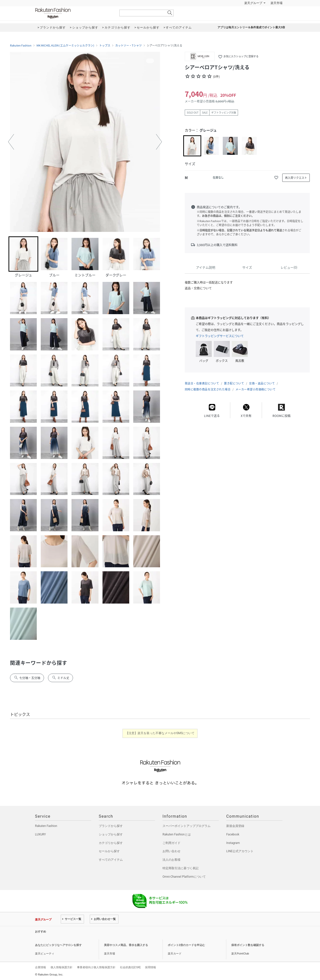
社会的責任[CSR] (130, 967)
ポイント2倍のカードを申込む (186, 945)
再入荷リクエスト (296, 178)
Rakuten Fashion (74, 13)
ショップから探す (111, 834)
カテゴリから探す (111, 843)
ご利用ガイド (171, 843)
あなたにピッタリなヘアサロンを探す (58, 945)
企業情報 (40, 967)
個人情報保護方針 (61, 967)
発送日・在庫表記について (202, 383)
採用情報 (150, 967)
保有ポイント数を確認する (248, 945)
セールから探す (109, 851)
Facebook (233, 834)
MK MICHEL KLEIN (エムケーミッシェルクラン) (65, 46)
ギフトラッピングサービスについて (220, 336)
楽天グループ (253, 3)
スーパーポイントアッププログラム (186, 826)
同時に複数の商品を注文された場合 (208, 389)
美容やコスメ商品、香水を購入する (126, 945)
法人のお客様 (171, 860)
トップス (105, 46)
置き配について (234, 383)
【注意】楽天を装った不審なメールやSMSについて (160, 733)
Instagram (233, 843)
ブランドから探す (111, 826)
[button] (11, 142)
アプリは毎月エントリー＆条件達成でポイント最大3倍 (251, 27)
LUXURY (40, 834)
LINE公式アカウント (240, 851)
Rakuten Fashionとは (177, 834)
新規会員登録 (235, 826)
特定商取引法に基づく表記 (180, 868)
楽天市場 (276, 3)
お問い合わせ (171, 851)
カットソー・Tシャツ (128, 46)
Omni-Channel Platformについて (184, 877)
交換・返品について (262, 383)
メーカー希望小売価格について (255, 389)
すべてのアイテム (111, 860)
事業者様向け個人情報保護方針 (96, 967)
